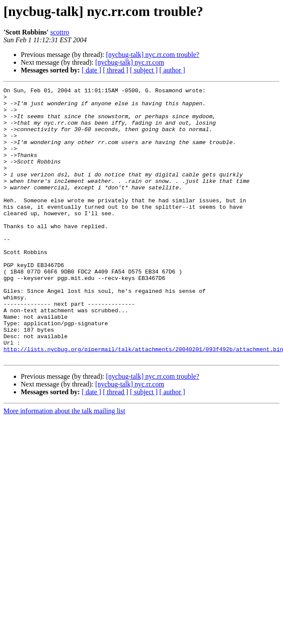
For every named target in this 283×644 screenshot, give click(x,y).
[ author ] (172, 70)
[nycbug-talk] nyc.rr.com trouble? (153, 55)
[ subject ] (144, 70)
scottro (60, 32)
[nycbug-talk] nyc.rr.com (130, 62)
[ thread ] (116, 70)
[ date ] (91, 70)
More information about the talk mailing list (64, 465)
